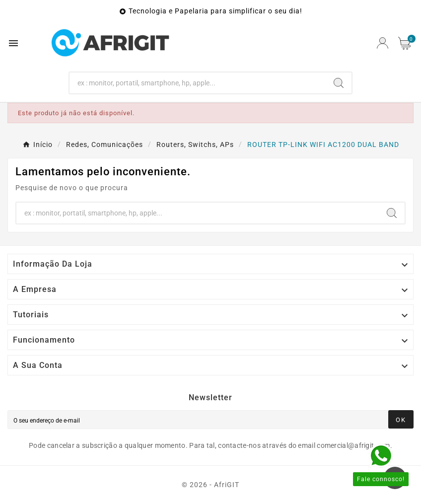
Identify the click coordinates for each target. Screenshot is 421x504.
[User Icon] (383, 43)
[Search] (198, 83)
